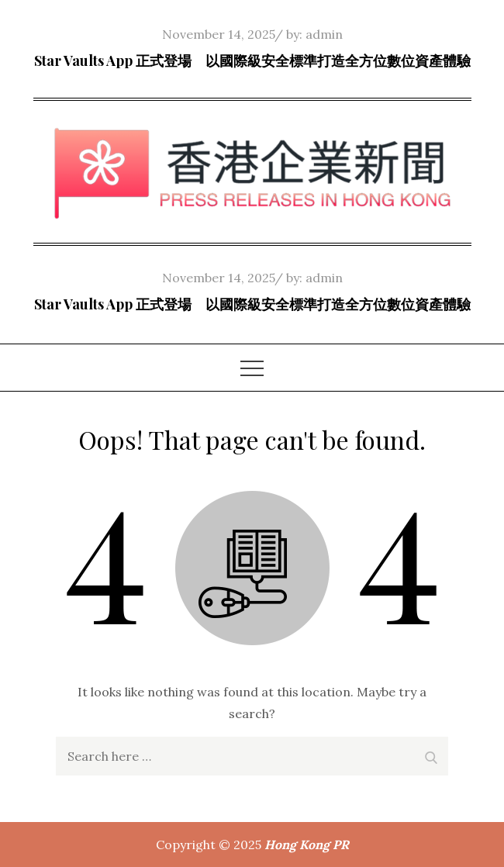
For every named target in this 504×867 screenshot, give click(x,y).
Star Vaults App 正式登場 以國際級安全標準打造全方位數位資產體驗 (252, 60)
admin (324, 34)
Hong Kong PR (307, 845)
